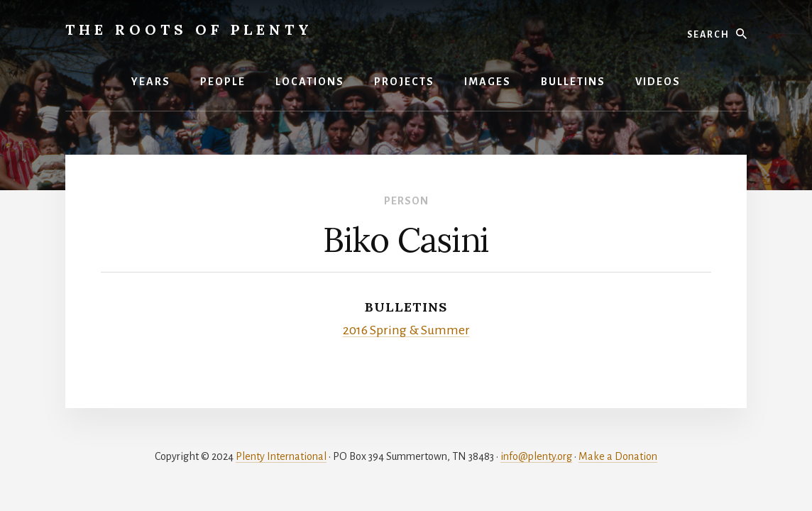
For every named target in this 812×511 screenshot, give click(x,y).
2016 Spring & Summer (406, 330)
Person (406, 201)
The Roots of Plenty (189, 29)
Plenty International (281, 456)
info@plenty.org (536, 456)
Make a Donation (618, 456)
